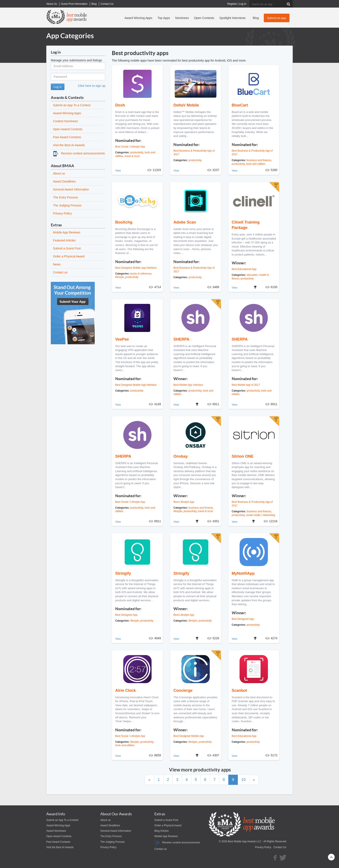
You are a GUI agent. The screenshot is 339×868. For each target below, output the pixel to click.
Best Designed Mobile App (189, 736)
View (118, 171)
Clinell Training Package (246, 225)
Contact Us (280, 847)
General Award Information (71, 189)
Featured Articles (64, 240)
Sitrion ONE (243, 456)
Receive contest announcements (79, 153)
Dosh (120, 105)
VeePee (122, 339)
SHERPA (181, 339)
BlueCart (240, 105)
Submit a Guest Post (67, 248)
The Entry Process (65, 197)
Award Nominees (56, 831)
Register (232, 4)
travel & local (132, 156)
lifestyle (120, 277)
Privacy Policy (62, 213)
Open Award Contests (68, 129)
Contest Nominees (65, 121)
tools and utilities (256, 164)
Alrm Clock (126, 690)
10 (243, 780)
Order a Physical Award (69, 256)
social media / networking (261, 515)
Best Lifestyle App (184, 502)
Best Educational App (244, 269)
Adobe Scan (185, 222)
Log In (243, 4)
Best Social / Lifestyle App (130, 147)
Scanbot (239, 690)
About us (59, 173)
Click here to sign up (92, 86)
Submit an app (277, 18)
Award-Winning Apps (67, 113)
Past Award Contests (67, 137)
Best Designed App (126, 615)
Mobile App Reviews (67, 232)
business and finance (259, 160)
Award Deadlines (64, 181)
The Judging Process (67, 205)
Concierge (183, 690)
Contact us (60, 272)
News (57, 264)
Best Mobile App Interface (188, 385)
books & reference (141, 274)
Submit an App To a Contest (72, 105)
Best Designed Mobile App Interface (136, 268)
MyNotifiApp (243, 573)
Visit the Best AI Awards (69, 145)
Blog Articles (162, 831)
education (252, 275)
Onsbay (181, 456)
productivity (137, 152)
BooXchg (124, 222)
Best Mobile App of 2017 (246, 385)
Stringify (123, 573)
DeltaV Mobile (186, 105)
